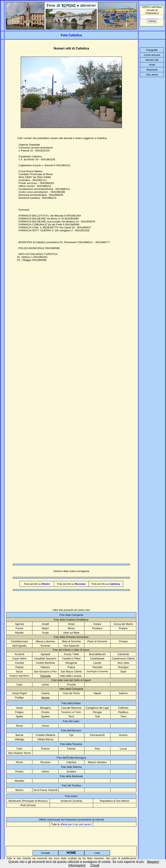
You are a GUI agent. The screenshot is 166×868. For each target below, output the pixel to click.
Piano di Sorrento (97, 641)
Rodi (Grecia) (28, 805)
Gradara (71, 771)
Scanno (123, 735)
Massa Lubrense (45, 641)
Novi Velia (123, 663)
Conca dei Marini (123, 624)
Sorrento (45, 646)
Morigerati (71, 663)
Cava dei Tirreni (71, 693)
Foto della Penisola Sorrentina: (71, 637)
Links (97, 853)
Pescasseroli (97, 735)
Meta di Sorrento (71, 641)
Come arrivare (152, 55)
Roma (19, 726)
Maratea (19, 781)
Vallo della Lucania (71, 676)
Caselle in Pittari (71, 658)
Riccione (45, 762)
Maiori (45, 628)
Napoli (97, 693)
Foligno (19, 712)
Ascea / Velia (71, 654)
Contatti (45, 853)
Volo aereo (152, 75)
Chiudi (95, 865)
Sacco (19, 672)
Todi (97, 716)
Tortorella (45, 676)
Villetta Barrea (45, 739)
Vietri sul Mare (71, 633)
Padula (19, 667)
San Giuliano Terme (19, 753)
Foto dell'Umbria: (71, 703)
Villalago (19, 739)
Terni (71, 716)
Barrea (19, 735)
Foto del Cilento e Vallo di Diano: (71, 650)
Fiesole (71, 749)
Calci (19, 749)
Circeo (45, 726)
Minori (71, 628)
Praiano (123, 628)
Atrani (71, 624)
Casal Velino (19, 658)
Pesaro (19, 771)
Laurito (97, 663)
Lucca (123, 749)
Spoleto (45, 716)
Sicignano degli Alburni (19, 676)
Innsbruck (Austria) (71, 801)
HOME (71, 853)
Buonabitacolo (97, 654)
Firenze (45, 749)
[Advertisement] (41, 335)
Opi (71, 735)
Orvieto (45, 712)
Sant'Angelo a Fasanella (97, 672)
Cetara (97, 624)
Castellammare (19, 641)
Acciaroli (19, 654)
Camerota (123, 654)
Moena (19, 790)
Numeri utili (152, 60)
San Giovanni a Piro (45, 672)
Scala (45, 633)
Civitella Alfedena (45, 735)
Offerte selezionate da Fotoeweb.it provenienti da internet (71, 820)
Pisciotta (97, 667)
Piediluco (123, 712)
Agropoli (45, 654)
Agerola (19, 624)
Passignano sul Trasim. (71, 712)
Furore (19, 628)
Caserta (45, 693)
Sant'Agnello (19, 646)
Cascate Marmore (71, 708)
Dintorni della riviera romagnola (71, 571)
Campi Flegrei (19, 693)
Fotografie (152, 50)
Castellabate (97, 658)
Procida (71, 685)
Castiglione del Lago (97, 708)
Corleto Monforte (45, 663)
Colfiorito (123, 708)
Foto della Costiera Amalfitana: (71, 620)
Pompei (123, 641)
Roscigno (123, 667)
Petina (71, 667)
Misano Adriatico (97, 762)
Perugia (97, 712)
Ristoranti (152, 70)
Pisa (97, 749)
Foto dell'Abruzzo (71, 730)
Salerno (123, 693)
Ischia (45, 685)
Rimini (19, 762)
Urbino (45, 771)
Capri (19, 685)
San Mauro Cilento (71, 672)
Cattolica (71, 762)
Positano (97, 628)
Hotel (152, 65)
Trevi (123, 716)
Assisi (19, 708)
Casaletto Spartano (45, 658)
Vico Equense (71, 646)
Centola (19, 663)
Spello (19, 716)
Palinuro (45, 667)
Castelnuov (123, 658)
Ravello (19, 633)
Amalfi (45, 624)
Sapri (123, 672)
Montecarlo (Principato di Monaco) (28, 801)
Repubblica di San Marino (115, 801)
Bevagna (45, 708)
